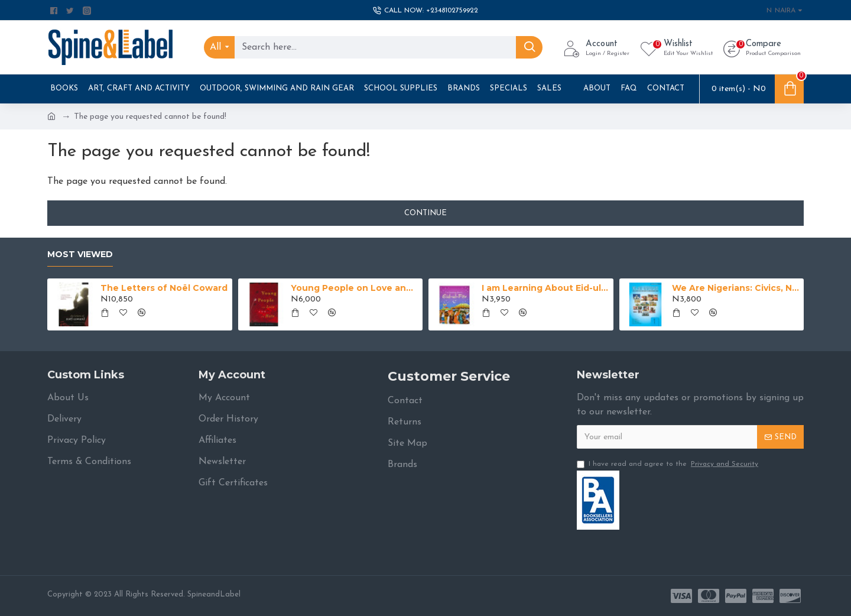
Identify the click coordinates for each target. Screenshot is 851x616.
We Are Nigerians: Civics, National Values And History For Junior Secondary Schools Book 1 (736, 288)
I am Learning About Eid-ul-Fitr (545, 288)
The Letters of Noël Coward (164, 288)
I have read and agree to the (668, 464)
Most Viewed (80, 254)
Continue (425, 213)
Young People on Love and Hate (355, 288)
